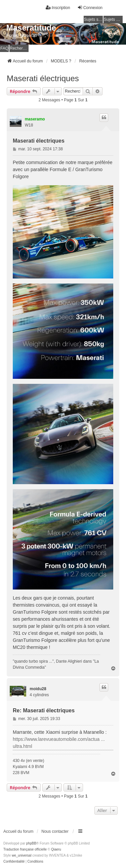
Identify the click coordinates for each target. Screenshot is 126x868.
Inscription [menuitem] (58, 8)
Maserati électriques (43, 78)
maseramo (35, 119)
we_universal (22, 855)
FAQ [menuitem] (4, 48)
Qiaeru (56, 849)
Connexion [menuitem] (90, 8)
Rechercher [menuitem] (19, 48)
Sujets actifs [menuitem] (113, 19)
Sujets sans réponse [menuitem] (93, 19)
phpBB (31, 843)
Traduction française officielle (25, 849)
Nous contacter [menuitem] (55, 831)
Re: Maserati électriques (44, 710)
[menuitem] (14, 862)
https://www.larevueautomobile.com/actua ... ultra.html (59, 743)
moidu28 (38, 689)
